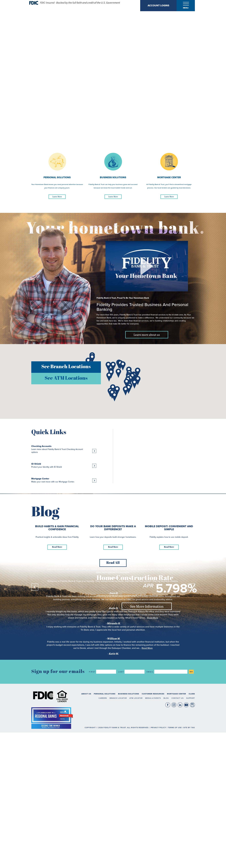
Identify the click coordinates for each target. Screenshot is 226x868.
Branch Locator (118, 836)
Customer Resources (153, 832)
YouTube (186, 843)
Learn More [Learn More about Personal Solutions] (57, 197)
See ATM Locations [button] (66, 378)
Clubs (192, 832)
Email (150, 810)
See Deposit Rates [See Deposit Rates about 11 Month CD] (147, 558)
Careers (103, 836)
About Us (86, 832)
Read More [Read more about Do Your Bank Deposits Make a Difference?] (113, 685)
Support (191, 836)
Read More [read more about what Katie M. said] (147, 786)
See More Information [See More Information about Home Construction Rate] (147, 606)
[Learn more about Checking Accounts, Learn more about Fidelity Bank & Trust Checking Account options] (64, 449)
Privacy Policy (158, 866)
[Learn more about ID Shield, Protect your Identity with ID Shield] (64, 465)
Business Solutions (129, 832)
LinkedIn (180, 843)
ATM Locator (136, 836)
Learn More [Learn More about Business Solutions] (113, 197)
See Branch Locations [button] (66, 367)
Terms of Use (175, 866)
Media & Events (153, 836)
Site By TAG (189, 866)
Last (121, 810)
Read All (113, 701)
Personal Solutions (105, 832)
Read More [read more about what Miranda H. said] (153, 756)
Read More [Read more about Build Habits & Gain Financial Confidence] (57, 685)
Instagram (174, 843)
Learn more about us (147, 335)
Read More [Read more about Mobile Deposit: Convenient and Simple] (169, 685)
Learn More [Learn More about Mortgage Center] (169, 197)
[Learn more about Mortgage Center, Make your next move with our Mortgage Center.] (64, 480)
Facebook (168, 843)
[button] (92, 359)
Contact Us (177, 836)
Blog (166, 836)
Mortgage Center (176, 832)
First (92, 810)
